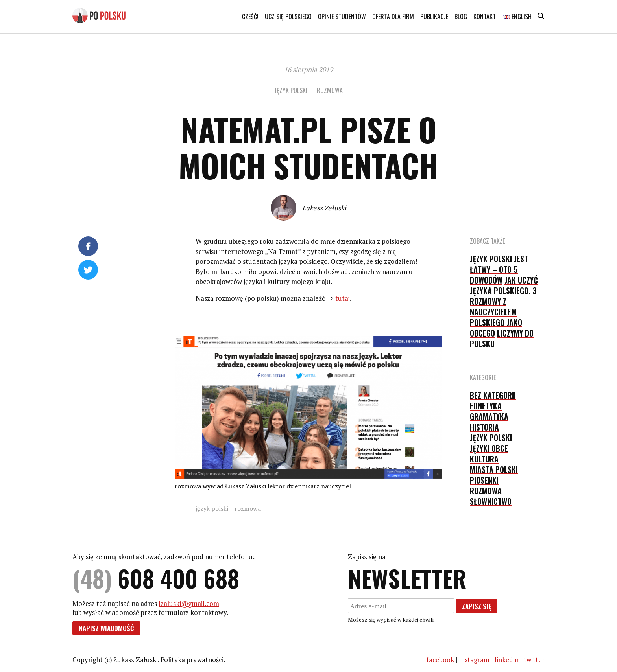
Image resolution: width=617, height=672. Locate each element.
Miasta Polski (494, 469)
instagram (474, 660)
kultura (484, 459)
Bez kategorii (493, 395)
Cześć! (250, 17)
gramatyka (489, 416)
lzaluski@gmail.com (189, 603)
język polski (291, 90)
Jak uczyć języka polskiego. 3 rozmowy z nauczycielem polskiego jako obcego (504, 307)
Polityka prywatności (192, 660)
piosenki (484, 480)
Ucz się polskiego (288, 17)
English (517, 17)
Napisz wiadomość (106, 628)
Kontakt (485, 17)
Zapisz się (477, 606)
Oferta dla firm (393, 17)
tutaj (343, 298)
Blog (461, 17)
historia (484, 427)
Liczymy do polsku (502, 338)
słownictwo (491, 501)
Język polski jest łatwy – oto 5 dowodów (499, 269)
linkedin (507, 660)
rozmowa (330, 90)
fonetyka (486, 406)
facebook (440, 660)
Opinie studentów (342, 17)
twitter (534, 660)
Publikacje (434, 17)
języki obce (489, 448)
